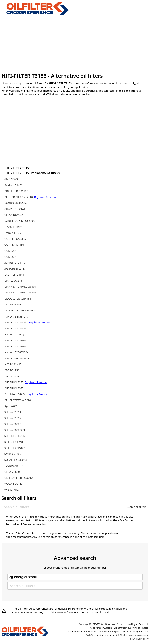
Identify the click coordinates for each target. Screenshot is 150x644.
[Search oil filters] (64, 507)
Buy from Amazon (45, 197)
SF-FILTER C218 (14, 442)
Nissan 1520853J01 (16, 328)
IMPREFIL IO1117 (15, 263)
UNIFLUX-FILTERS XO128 (19, 478)
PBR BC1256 (12, 370)
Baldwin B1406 (13, 185)
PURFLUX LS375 (14, 388)
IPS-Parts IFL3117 (15, 269)
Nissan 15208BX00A (17, 352)
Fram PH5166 (13, 233)
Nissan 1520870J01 (16, 346)
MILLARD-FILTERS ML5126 (20, 310)
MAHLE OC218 (13, 281)
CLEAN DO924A (14, 215)
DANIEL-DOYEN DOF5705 (20, 221)
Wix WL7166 (12, 490)
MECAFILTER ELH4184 (18, 299)
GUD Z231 (11, 251)
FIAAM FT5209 (13, 227)
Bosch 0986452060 (16, 203)
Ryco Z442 (11, 406)
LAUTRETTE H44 (14, 275)
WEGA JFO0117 (14, 484)
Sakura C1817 (13, 418)
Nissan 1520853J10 (16, 334)
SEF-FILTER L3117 (15, 436)
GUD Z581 (11, 257)
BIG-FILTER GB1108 (16, 191)
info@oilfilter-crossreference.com (132, 635)
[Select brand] (75, 577)
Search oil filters (137, 507)
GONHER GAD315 (15, 239)
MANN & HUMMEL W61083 (21, 293)
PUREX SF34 (12, 376)
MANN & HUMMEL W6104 (20, 287)
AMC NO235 (12, 179)
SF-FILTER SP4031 (15, 448)
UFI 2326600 (12, 472)
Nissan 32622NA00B (17, 358)
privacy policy (142, 639)
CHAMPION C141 (15, 209)
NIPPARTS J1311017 (16, 317)
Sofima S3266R (14, 454)
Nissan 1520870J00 (16, 340)
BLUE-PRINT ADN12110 (19, 197)
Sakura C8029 (13, 424)
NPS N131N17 (13, 364)
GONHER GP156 (14, 245)
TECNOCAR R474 (15, 466)
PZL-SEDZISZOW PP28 (18, 400)
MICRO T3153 (13, 304)
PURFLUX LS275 (14, 382)
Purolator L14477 (15, 394)
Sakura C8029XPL (15, 430)
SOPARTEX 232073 (16, 460)
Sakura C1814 (13, 412)
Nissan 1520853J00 (16, 322)
